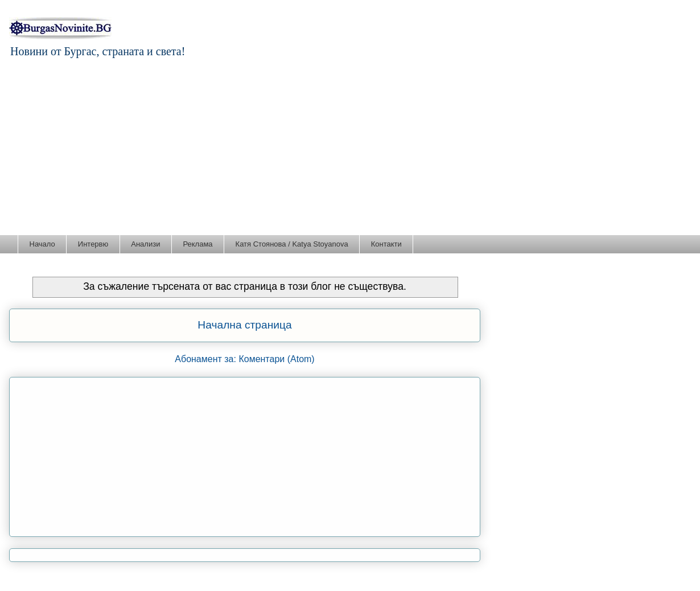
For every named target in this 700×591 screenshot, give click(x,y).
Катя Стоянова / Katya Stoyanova (292, 244)
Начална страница (244, 325)
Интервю (93, 244)
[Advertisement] (350, 149)
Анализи (145, 244)
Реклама (197, 244)
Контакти (386, 244)
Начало (42, 244)
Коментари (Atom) (276, 359)
